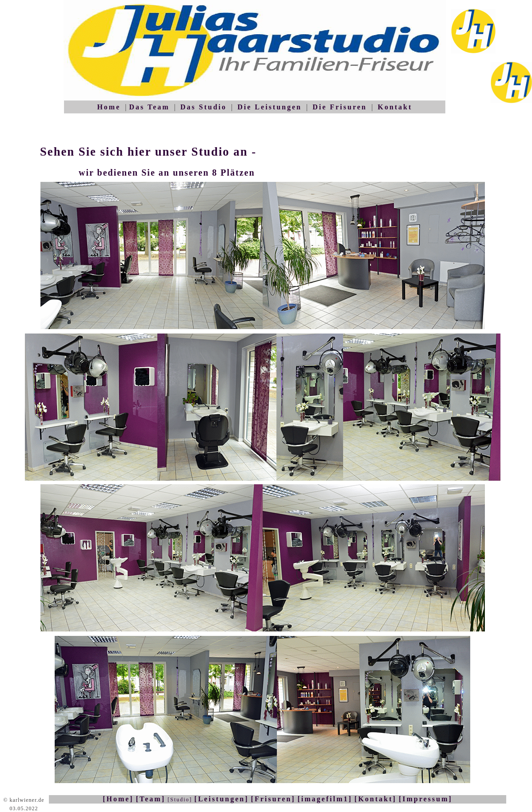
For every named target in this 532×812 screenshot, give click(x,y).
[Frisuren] (273, 799)
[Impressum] (426, 799)
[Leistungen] (221, 799)
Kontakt (395, 107)
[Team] (151, 799)
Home (109, 107)
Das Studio (204, 107)
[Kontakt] (376, 799)
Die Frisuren (340, 107)
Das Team (149, 107)
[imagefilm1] (325, 799)
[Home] (118, 799)
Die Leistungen (270, 107)
